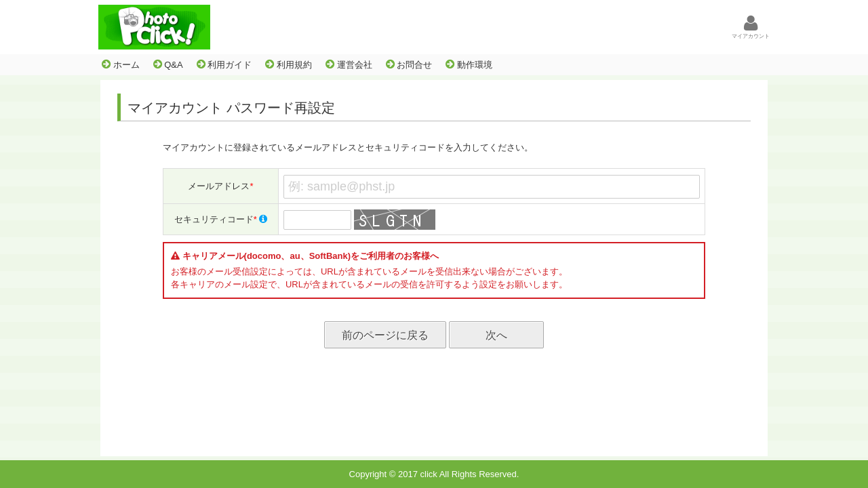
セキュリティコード (221, 219)
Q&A (168, 64)
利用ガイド (224, 64)
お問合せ (409, 64)
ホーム (121, 64)
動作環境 (469, 64)
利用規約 (289, 64)
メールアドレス (220, 186)
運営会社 (349, 64)
